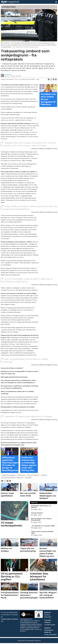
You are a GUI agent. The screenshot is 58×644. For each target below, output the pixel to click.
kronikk (44, 475)
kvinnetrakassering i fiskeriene (12, 478)
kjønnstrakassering (9, 475)
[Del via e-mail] (56, 79)
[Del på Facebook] (49, 79)
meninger (28, 478)
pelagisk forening (33, 475)
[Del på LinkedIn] (53, 79)
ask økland (21, 475)
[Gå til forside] (10, 2)
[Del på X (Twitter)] (51, 79)
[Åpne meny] (56, 2)
